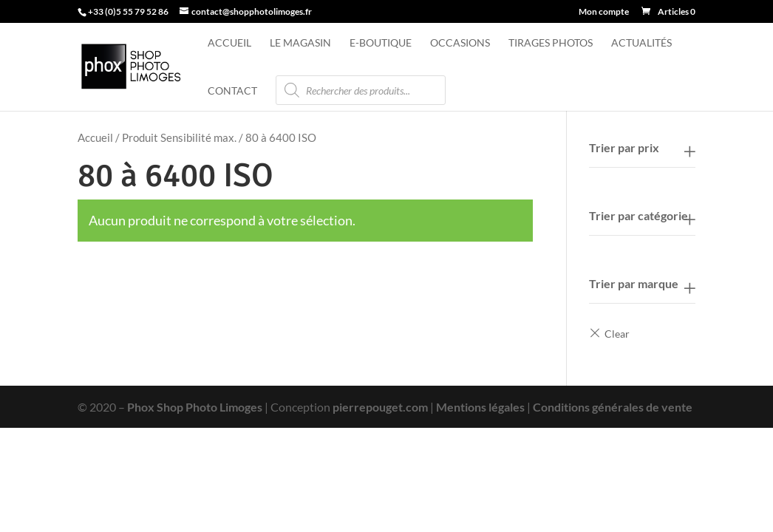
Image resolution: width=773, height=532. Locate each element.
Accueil (229, 43)
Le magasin (300, 43)
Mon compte (604, 12)
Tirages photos (551, 43)
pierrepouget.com (380, 407)
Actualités (641, 43)
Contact (232, 91)
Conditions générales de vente (613, 407)
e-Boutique (381, 43)
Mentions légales (480, 407)
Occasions (460, 43)
